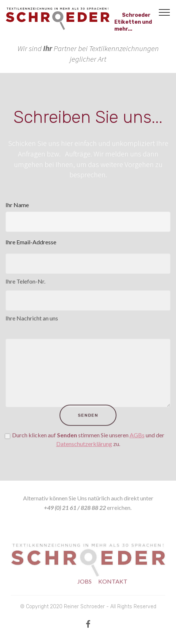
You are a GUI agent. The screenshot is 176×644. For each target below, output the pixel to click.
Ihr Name (17, 205)
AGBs (137, 441)
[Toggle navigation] (164, 12)
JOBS (85, 584)
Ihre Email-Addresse (31, 242)
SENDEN (88, 422)
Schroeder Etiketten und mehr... (133, 19)
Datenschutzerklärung (84, 449)
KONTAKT (113, 584)
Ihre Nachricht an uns (32, 321)
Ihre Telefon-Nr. (25, 284)
